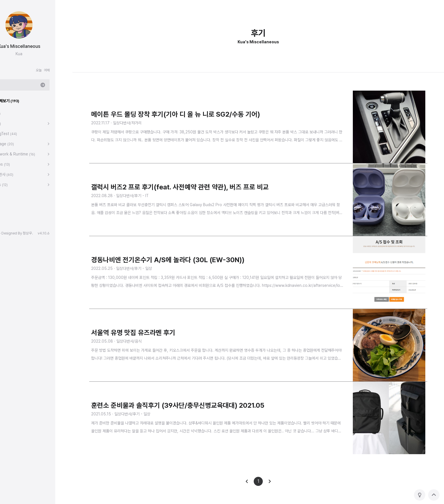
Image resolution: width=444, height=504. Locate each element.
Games (15, 185)
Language (18, 144)
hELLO (11, 233)
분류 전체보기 (21, 101)
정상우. (45, 233)
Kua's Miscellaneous (36, 46)
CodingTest (20, 134)
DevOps (16, 164)
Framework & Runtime (29, 154)
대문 (12, 113)
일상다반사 (18, 174)
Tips (12, 123)
